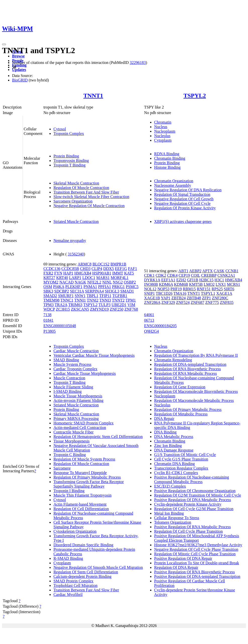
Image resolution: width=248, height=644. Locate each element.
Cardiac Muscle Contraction (76, 351)
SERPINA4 (95, 291)
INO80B (151, 284)
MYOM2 (51, 282)
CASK (219, 271)
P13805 (50, 331)
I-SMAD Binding (68, 391)
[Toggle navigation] (4, 44)
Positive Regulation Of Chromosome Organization (195, 491)
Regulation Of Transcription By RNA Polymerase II (196, 355)
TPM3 (49, 305)
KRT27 (49, 278)
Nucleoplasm (165, 131)
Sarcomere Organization (73, 201)
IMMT (118, 273)
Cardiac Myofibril (68, 594)
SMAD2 (50, 296)
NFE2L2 (94, 282)
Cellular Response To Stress (177, 518)
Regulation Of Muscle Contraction (81, 188)
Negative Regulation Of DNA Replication (188, 190)
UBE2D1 (119, 305)
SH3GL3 (112, 291)
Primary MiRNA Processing (76, 419)
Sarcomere (62, 468)
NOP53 (163, 289)
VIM (131, 305)
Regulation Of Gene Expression (180, 387)
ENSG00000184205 (160, 326)
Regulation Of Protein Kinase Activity (185, 208)
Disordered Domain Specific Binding (83, 545)
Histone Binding (167, 167)
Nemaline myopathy (70, 241)
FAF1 (133, 269)
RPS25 (217, 289)
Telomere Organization (173, 522)
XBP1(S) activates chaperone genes (183, 221)
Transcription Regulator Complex (181, 468)
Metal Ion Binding (169, 513)
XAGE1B (152, 298)
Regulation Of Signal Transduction (182, 194)
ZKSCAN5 (80, 309)
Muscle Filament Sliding (73, 387)
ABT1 (183, 271)
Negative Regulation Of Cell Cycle (182, 203)
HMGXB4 (83, 273)
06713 (149, 320)
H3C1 (219, 280)
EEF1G (121, 269)
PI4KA (59, 287)
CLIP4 (97, 269)
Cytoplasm (163, 140)
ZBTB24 (179, 298)
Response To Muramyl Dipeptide (80, 473)
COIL (196, 275)
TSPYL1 (208, 293)
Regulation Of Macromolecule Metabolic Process (194, 400)
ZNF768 (131, 309)
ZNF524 (183, 302)
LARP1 (75, 278)
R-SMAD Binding (68, 558)
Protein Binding (66, 156)
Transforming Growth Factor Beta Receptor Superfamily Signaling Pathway (89, 484)
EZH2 (181, 280)
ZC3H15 (63, 309)
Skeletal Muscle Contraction (76, 183)
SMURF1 (66, 296)
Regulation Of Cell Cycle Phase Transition (188, 531)
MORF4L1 (120, 278)
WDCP (49, 309)
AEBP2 (195, 271)
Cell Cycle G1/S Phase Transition (181, 459)
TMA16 (180, 293)
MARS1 (103, 278)
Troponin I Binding (69, 491)
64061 (149, 315)
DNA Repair (164, 419)
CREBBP (209, 275)
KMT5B (196, 284)
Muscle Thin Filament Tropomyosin (82, 495)
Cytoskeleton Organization (75, 531)
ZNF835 (227, 302)
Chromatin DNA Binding (174, 464)
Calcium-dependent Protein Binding (82, 576)
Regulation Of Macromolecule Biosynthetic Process (196, 391)
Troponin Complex (69, 133)
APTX (208, 271)
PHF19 (176, 289)
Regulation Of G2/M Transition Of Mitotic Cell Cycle (198, 495)
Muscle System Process (72, 364)
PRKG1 (118, 287)
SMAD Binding (66, 360)
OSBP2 (130, 282)
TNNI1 (80, 300)
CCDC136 (52, 269)
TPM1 (131, 300)
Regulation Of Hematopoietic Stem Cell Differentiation (98, 437)
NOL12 (150, 289)
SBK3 (48, 291)
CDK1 (149, 275)
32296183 (138, 63)
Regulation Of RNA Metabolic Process (185, 373)
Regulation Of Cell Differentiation (81, 509)
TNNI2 (93, 300)
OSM (48, 287)
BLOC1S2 (101, 264)
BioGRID (20, 80)
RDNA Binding (167, 154)
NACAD (66, 282)
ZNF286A (152, 302)
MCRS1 (233, 284)
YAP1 (166, 298)
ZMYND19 (100, 309)
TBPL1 (92, 296)
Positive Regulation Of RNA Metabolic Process (192, 527)
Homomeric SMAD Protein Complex (84, 423)
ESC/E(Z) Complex (170, 486)
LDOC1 (89, 278)
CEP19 (184, 275)
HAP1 (68, 273)
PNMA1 (90, 287)
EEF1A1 (168, 280)
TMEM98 (51, 300)
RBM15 (189, 289)
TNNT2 (118, 300)
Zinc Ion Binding (168, 446)
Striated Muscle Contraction (76, 221)
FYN (58, 273)
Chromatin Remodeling (173, 360)
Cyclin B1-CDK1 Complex (176, 473)
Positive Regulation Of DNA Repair (183, 558)
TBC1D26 (164, 293)
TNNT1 (93, 96)
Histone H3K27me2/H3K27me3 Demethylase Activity (198, 545)
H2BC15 (206, 280)
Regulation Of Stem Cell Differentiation (86, 572)
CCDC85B (70, 269)
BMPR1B (118, 264)
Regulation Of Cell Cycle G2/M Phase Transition (194, 509)
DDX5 (109, 269)
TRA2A (61, 305)
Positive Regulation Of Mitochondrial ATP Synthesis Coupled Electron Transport (197, 538)
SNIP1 (149, 293)
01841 (48, 320)
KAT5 (129, 273)
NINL (107, 282)
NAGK (80, 282)
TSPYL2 (195, 96)
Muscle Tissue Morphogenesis (78, 396)
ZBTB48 (194, 298)
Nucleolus (162, 136)
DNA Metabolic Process (174, 437)
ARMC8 (84, 264)
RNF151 (204, 289)
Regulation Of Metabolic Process (181, 414)
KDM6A (166, 284)
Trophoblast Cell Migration (75, 585)
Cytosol (60, 129)
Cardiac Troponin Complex (75, 369)
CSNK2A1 (226, 275)
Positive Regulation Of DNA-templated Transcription (197, 576)
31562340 (76, 254)
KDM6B (181, 284)
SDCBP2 (62, 291)
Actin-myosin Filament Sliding (78, 400)
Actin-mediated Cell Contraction (80, 428)
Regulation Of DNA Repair (176, 567)
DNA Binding (165, 432)
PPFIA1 (105, 287)
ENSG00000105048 (60, 326)
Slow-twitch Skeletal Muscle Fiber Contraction (91, 197)
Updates (19, 70)
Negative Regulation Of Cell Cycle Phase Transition (196, 549)
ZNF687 (197, 302)
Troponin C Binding (70, 455)
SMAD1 (127, 291)
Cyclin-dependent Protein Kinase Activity (188, 504)
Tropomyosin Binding (71, 161)
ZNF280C (220, 298)
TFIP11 (105, 296)
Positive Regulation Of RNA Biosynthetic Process (194, 572)
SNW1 (80, 296)
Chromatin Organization (174, 181)
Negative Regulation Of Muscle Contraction (89, 206)
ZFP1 (207, 298)
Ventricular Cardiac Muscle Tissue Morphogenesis (94, 355)
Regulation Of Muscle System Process (84, 459)
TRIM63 (75, 305)
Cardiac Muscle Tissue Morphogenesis (85, 373)
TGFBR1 (120, 296)
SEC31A (77, 291)
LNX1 (221, 284)
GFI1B (193, 280)
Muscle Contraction (69, 378)
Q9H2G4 (151, 331)
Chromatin (163, 122)
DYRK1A (152, 280)
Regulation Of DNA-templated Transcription (190, 364)
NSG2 (118, 282)
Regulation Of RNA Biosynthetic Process (188, 369)
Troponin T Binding (70, 165)
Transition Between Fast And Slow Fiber (86, 192)
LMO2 (209, 284)
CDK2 (161, 275)
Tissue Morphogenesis (72, 441)
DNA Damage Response (174, 450)
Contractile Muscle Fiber (74, 432)
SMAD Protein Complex (73, 581)
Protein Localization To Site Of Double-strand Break (197, 563)
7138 (47, 315)
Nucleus (161, 127)
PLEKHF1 (74, 287)
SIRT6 (229, 289)
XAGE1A (224, 293)
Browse (18, 56)
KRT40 (62, 278)
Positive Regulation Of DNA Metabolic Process (193, 500)
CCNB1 (232, 271)
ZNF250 (116, 309)
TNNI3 (105, 300)
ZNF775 (212, 302)
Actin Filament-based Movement (80, 504)
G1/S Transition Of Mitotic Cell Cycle (185, 455)
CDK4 (172, 275)
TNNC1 (67, 300)
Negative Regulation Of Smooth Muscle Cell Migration (98, 567)
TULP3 (104, 305)
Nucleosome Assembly (173, 185)
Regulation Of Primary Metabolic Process (87, 477)
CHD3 (85, 269)
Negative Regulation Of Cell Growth (184, 199)
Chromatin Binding (170, 158)
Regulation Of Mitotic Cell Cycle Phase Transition (195, 554)
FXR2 (48, 273)
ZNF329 (168, 302)
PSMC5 (132, 287)
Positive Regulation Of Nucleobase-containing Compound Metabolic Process (192, 479)
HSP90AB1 (102, 273)
